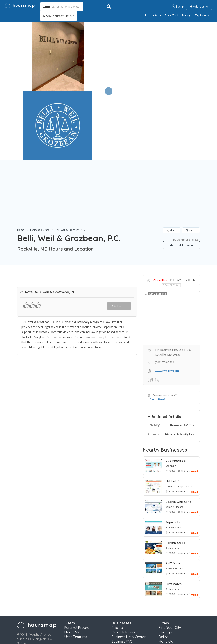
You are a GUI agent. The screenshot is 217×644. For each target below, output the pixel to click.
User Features (76, 568)
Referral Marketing (127, 591)
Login (180, 7)
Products (151, 16)
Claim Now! (157, 331)
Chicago (165, 564)
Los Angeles (168, 587)
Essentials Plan (123, 605)
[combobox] (59, 16)
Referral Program (78, 559)
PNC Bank (173, 495)
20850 (172, 402)
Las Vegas (167, 582)
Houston (165, 578)
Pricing (186, 16)
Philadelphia (169, 596)
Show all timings (172, 217)
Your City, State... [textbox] (63, 16)
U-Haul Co (173, 413)
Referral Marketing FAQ (131, 578)
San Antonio (169, 605)
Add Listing (199, 6)
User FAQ (72, 564)
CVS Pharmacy (176, 392)
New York (166, 591)
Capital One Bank (178, 433)
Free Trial (171, 16)
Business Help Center (129, 568)
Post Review (181, 176)
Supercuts (173, 454)
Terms (61, 626)
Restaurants (172, 479)
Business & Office (40, 161)
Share (171, 162)
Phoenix (165, 601)
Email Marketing (125, 587)
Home (21, 161)
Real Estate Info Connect (131, 582)
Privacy (87, 626)
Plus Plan (119, 610)
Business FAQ (122, 573)
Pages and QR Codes (129, 601)
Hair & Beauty (173, 459)
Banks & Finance (174, 438)
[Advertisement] (108, 130)
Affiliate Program (174, 626)
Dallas (163, 568)
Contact (139, 626)
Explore (200, 16)
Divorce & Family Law (180, 366)
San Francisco (170, 610)
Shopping (171, 397)
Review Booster (124, 596)
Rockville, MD (183, 402)
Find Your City (170, 559)
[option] (58, 57)
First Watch (174, 515)
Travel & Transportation (179, 418)
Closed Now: (161, 212)
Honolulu (166, 573)
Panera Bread (175, 474)
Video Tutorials (123, 564)
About (113, 626)
